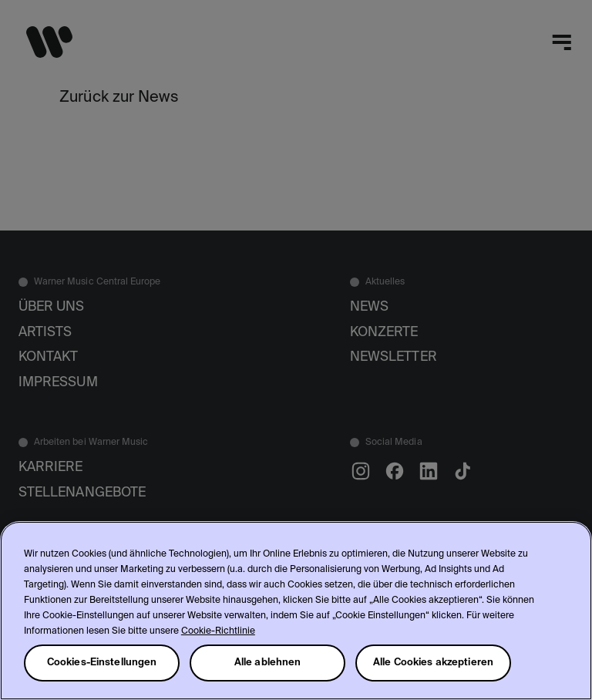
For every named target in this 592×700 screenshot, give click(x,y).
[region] (296, 611)
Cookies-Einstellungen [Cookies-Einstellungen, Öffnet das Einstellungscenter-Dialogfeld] (102, 663)
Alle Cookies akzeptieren (433, 663)
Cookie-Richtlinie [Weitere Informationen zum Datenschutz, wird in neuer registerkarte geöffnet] (218, 631)
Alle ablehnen (268, 663)
